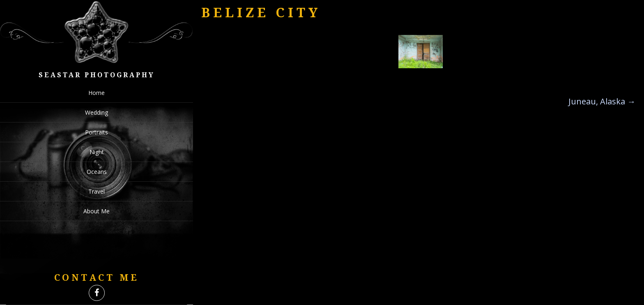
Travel (97, 191)
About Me (97, 211)
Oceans (97, 172)
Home (97, 93)
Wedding (97, 112)
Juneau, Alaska (602, 101)
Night (97, 152)
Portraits (97, 132)
